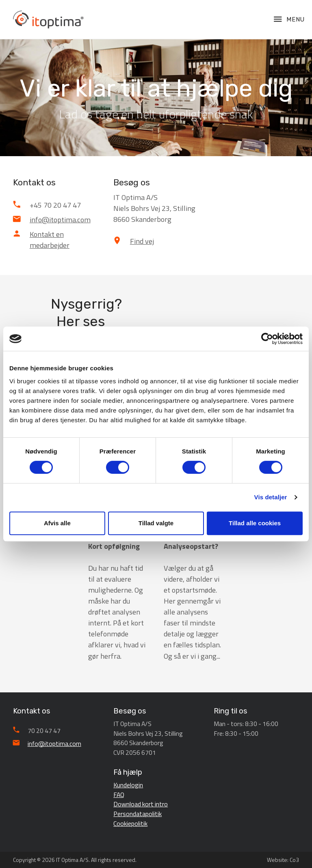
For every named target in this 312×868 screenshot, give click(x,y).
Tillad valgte (156, 523)
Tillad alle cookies (255, 523)
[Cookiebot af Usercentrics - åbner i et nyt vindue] (267, 339)
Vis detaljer (271, 497)
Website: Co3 (283, 860)
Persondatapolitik (138, 814)
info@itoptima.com (60, 220)
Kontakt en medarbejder (50, 240)
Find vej (142, 241)
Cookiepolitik (130, 823)
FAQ (119, 795)
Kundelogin (128, 785)
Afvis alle (57, 523)
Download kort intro (141, 804)
